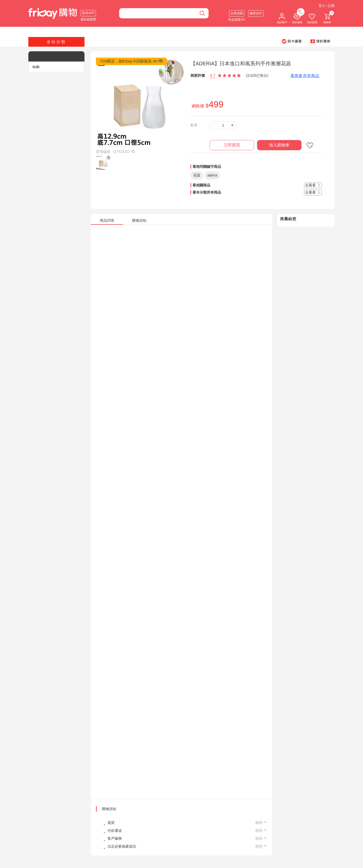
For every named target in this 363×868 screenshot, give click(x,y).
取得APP (88, 13)
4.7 (213, 76)
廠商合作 (256, 13)
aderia (212, 175)
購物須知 (109, 809)
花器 (197, 175)
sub (36, 67)
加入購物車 (279, 145)
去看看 (313, 185)
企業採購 (237, 13)
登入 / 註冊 (327, 6)
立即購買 (232, 145)
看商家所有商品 (305, 76)
